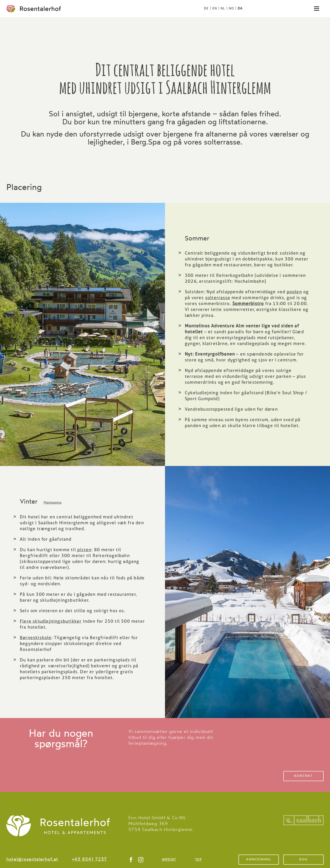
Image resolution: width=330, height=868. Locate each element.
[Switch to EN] (215, 8)
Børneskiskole (36, 638)
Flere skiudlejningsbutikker (51, 621)
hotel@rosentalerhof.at (32, 859)
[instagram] (141, 860)
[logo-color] (34, 7)
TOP (198, 859)
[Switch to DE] (206, 8)
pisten (84, 550)
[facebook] (131, 860)
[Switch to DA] (240, 8)
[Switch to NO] (231, 8)
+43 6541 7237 (90, 859)
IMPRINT (169, 859)
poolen (294, 292)
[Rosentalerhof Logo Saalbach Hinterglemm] (58, 817)
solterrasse (218, 298)
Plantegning (53, 503)
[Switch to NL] (223, 8)
